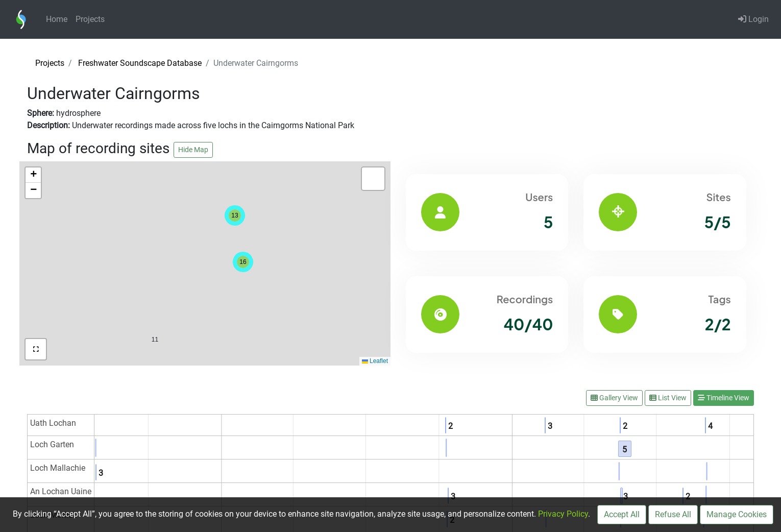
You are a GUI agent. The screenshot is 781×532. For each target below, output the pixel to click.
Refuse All (673, 514)
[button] (155, 318)
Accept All (622, 514)
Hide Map (193, 150)
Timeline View (724, 398)
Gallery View (614, 398)
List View (668, 398)
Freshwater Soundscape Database (140, 63)
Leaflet (375, 361)
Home (57, 19)
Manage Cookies (737, 514)
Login (753, 19)
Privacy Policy (563, 514)
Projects (90, 19)
